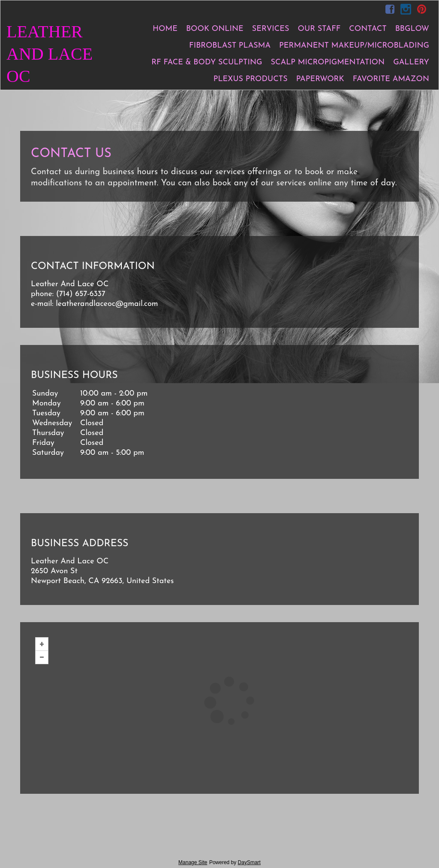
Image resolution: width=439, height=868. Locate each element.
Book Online (215, 29)
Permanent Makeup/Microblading (354, 46)
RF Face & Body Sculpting (207, 62)
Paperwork (320, 79)
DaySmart (249, 862)
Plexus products (251, 79)
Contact (368, 29)
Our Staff (319, 29)
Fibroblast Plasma (230, 46)
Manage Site (193, 862)
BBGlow (412, 29)
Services (271, 29)
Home (165, 29)
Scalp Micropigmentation (328, 62)
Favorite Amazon (391, 79)
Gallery (411, 62)
